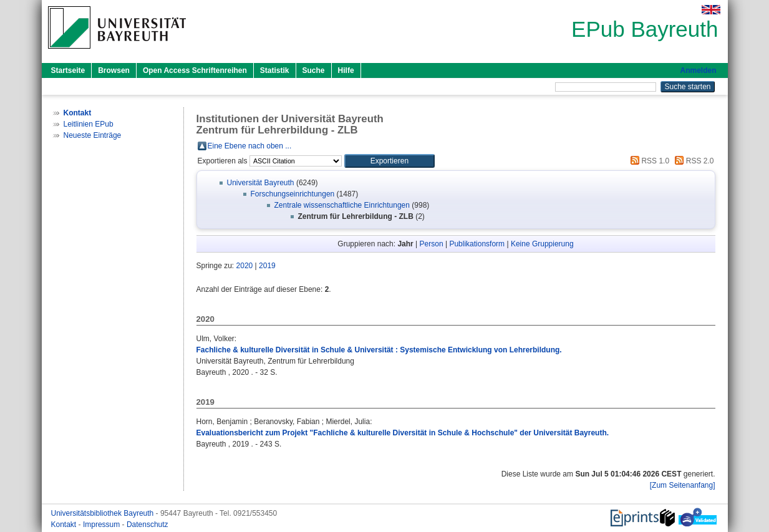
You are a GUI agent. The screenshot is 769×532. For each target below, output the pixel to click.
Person (432, 244)
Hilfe (346, 70)
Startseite (68, 70)
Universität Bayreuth (261, 183)
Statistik (275, 70)
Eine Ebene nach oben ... (250, 146)
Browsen (114, 70)
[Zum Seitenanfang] (683, 485)
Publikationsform (477, 244)
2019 (267, 266)
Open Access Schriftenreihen (195, 70)
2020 (245, 266)
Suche (314, 70)
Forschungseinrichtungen (293, 194)
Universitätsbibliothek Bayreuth (104, 513)
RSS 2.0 (692, 161)
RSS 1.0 (648, 161)
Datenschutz (148, 525)
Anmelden (698, 70)
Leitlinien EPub (89, 124)
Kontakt (65, 525)
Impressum (103, 525)
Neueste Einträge (93, 135)
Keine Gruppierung (542, 244)
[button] (389, 161)
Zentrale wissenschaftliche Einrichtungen (342, 205)
